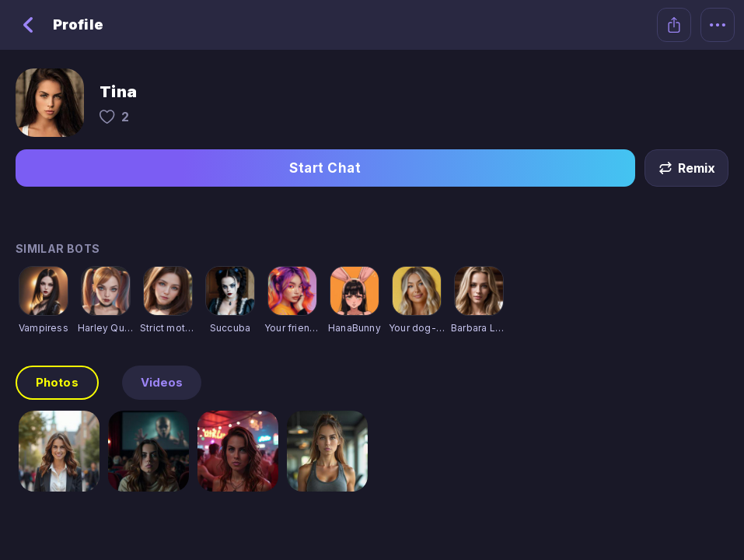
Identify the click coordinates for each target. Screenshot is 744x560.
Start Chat (325, 168)
